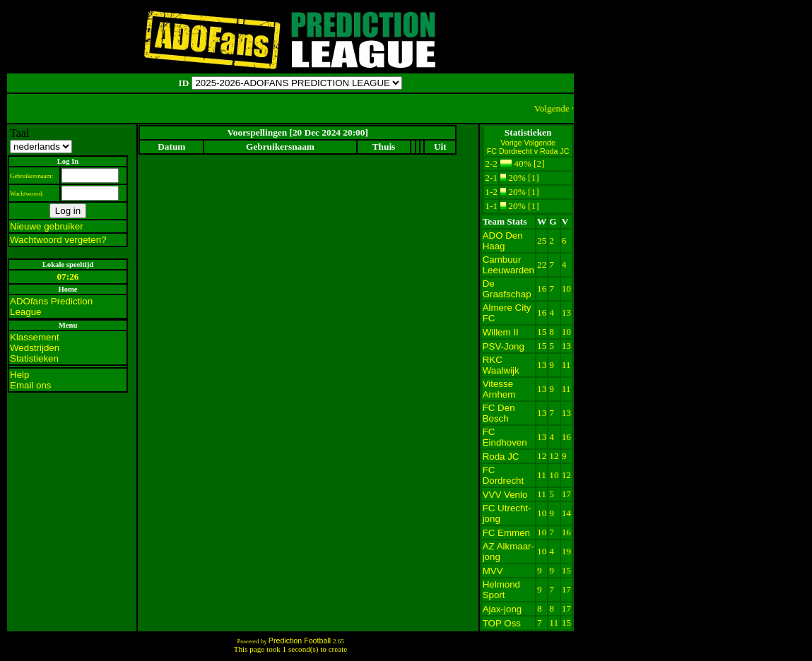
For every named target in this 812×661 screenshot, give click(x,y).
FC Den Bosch (499, 413)
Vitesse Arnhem (499, 389)
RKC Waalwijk (501, 365)
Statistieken (34, 358)
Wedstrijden (35, 348)
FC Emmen (506, 533)
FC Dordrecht (504, 475)
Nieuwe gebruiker (47, 226)
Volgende (539, 143)
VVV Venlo (505, 495)
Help (19, 375)
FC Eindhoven (505, 437)
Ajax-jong (502, 609)
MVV (493, 571)
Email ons (31, 385)
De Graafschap (507, 289)
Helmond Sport (501, 590)
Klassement (35, 337)
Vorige (512, 143)
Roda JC (501, 457)
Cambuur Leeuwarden (508, 265)
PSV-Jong (504, 346)
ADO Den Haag (503, 241)
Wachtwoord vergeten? (58, 240)
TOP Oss (502, 623)
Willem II (501, 332)
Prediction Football (301, 641)
